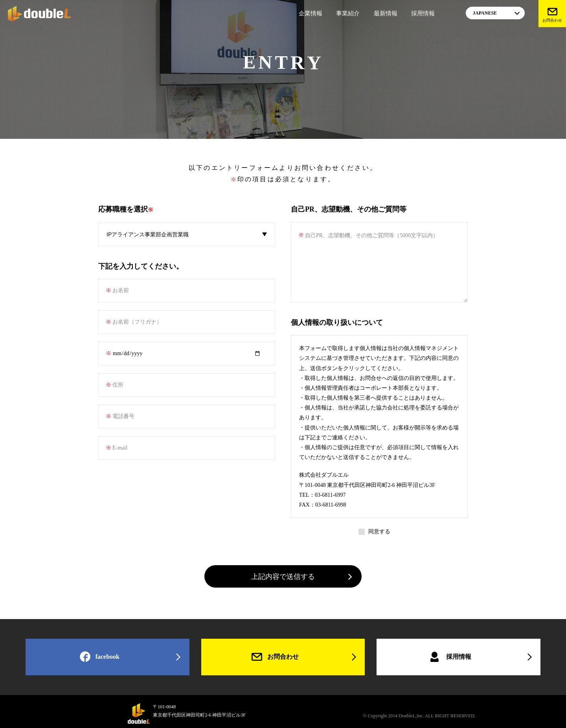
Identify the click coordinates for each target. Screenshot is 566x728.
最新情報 (386, 13)
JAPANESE (485, 13)
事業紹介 (348, 13)
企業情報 (311, 13)
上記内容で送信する (283, 577)
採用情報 (423, 13)
